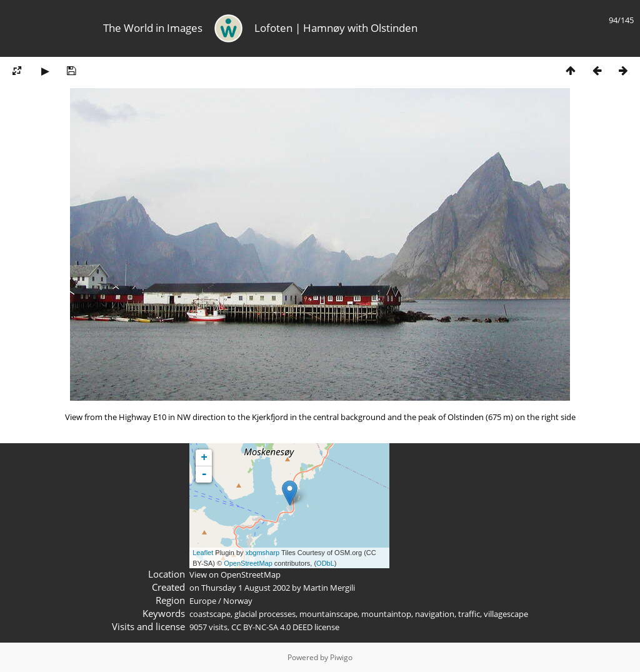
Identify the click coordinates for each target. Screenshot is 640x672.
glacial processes (265, 614)
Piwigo (341, 657)
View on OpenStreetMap (235, 574)
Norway (238, 601)
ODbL (325, 563)
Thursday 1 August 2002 (246, 588)
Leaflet (203, 553)
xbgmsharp (262, 553)
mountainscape (328, 614)
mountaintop (386, 614)
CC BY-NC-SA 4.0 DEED (272, 627)
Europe (203, 601)
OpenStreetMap (248, 563)
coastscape (210, 614)
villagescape (506, 614)
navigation (435, 614)
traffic (469, 614)
